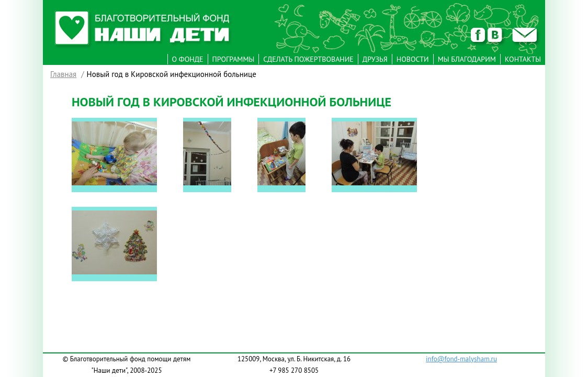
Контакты (523, 59)
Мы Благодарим (467, 59)
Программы (234, 59)
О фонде (188, 59)
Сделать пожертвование (308, 59)
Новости (413, 59)
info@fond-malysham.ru (461, 359)
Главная (63, 74)
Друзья (375, 59)
